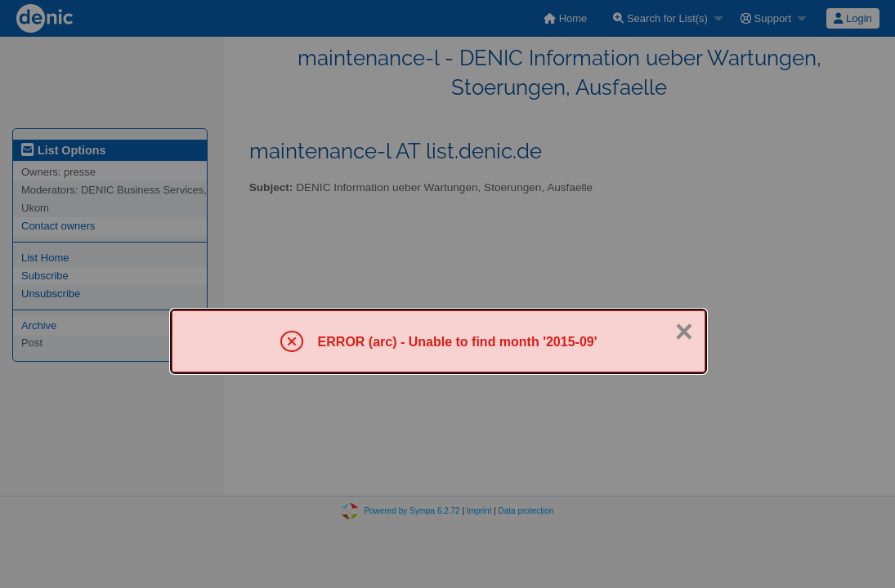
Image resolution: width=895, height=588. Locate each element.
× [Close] (684, 332)
